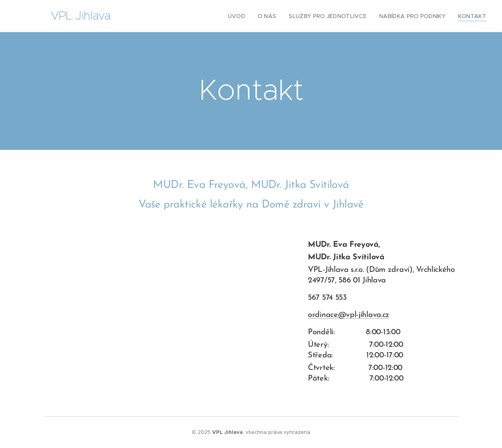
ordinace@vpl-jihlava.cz (349, 315)
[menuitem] (251, 16)
